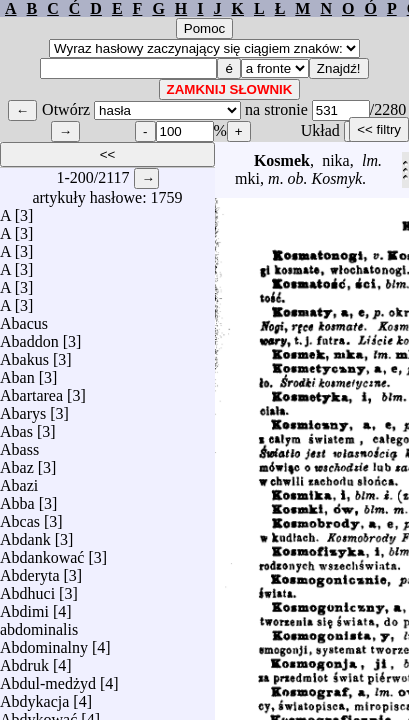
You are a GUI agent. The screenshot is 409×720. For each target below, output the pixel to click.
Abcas (20, 516)
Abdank (25, 534)
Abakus (24, 354)
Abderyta (30, 570)
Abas (16, 426)
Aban (17, 372)
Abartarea (31, 390)
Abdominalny (44, 642)
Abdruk (24, 660)
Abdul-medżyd (48, 678)
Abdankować (42, 552)
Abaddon (29, 336)
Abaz (17, 462)
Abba (17, 498)
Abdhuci (27, 588)
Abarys (23, 408)
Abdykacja (34, 696)
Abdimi (24, 606)
